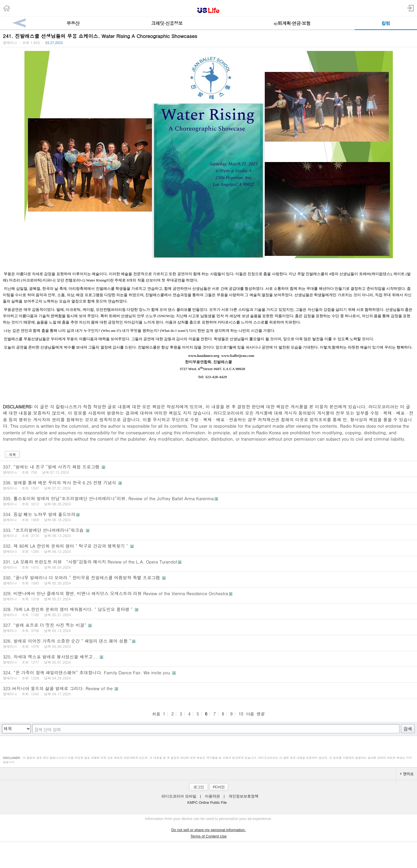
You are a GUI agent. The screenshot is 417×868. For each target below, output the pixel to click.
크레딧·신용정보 (167, 23)
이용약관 (212, 796)
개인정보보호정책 (243, 796)
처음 (156, 714)
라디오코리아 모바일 (179, 796)
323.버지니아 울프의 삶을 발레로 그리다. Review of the (209, 691)
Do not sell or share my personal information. (209, 830)
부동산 (73, 23)
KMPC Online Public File (207, 803)
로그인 (199, 787)
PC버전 (218, 787)
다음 (250, 714)
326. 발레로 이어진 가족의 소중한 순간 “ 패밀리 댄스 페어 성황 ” (209, 643)
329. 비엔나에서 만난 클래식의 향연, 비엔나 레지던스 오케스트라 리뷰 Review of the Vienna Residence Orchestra (209, 596)
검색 (408, 729)
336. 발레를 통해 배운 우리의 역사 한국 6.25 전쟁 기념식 (209, 485)
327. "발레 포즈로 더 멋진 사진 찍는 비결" (209, 627)
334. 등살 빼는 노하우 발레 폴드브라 (209, 517)
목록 (12, 455)
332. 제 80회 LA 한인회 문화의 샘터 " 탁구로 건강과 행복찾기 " (209, 548)
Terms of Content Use (209, 836)
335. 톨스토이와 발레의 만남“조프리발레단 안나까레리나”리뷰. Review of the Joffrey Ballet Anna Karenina (209, 501)
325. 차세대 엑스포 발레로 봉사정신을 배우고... (209, 659)
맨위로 (407, 774)
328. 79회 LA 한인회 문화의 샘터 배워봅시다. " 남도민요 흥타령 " (209, 612)
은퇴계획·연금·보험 (292, 23)
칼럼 (386, 23)
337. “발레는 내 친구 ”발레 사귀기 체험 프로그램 (209, 469)
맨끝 (261, 714)
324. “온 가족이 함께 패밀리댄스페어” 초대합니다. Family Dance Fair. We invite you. (209, 675)
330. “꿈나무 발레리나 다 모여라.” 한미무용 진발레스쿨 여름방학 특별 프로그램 (209, 580)
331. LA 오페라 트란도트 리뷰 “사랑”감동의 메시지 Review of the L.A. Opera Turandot (209, 564)
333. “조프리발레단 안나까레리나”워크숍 (209, 532)
